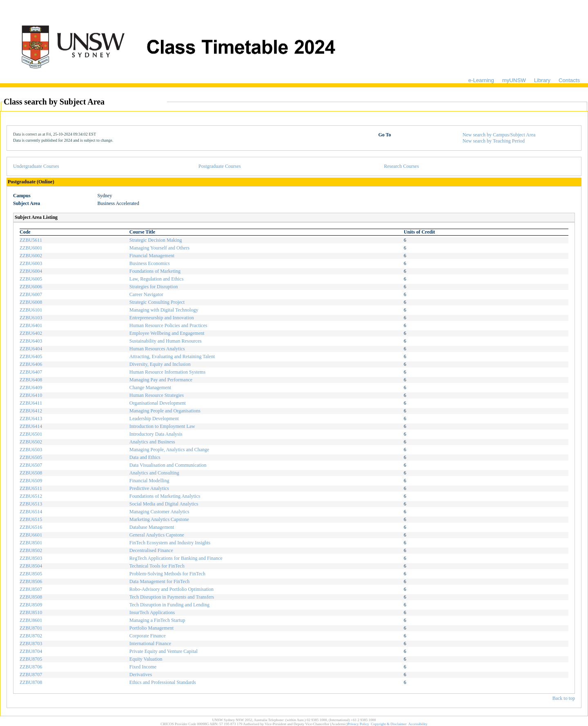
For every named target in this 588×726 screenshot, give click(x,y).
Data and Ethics (145, 457)
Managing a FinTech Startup (157, 620)
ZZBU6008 (31, 302)
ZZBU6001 (31, 248)
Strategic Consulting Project (157, 302)
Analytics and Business (152, 442)
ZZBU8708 (31, 682)
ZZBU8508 (31, 597)
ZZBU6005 (31, 279)
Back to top (564, 698)
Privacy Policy (358, 724)
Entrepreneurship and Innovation (162, 318)
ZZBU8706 (31, 667)
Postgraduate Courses (220, 166)
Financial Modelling (149, 481)
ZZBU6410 (31, 395)
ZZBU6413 (31, 419)
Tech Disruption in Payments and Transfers (172, 597)
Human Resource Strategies (157, 395)
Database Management (152, 527)
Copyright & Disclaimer (389, 724)
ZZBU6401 (31, 325)
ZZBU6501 (31, 434)
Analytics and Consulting (154, 473)
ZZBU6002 (31, 256)
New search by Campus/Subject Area (499, 135)
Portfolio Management (151, 628)
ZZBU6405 (31, 356)
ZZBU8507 (31, 589)
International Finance (150, 644)
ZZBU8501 (31, 543)
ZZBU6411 (31, 403)
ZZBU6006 (31, 287)
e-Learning (481, 80)
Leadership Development (154, 419)
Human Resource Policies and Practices (168, 325)
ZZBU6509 (31, 481)
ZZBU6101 (31, 310)
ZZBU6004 (31, 271)
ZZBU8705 (31, 659)
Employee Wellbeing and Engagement (167, 333)
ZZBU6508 (31, 473)
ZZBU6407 (31, 372)
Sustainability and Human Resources (166, 341)
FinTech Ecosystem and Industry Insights (170, 543)
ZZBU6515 (31, 519)
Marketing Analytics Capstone (159, 519)
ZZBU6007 (31, 294)
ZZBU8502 (31, 550)
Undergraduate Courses (36, 166)
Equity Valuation (146, 659)
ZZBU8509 (31, 605)
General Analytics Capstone (157, 535)
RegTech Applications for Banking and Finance (176, 558)
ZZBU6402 (31, 333)
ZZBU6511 (31, 488)
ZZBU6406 (31, 364)
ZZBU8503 (31, 558)
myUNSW (514, 80)
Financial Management (152, 256)
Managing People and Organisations (165, 411)
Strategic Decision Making (156, 240)
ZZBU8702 (31, 636)
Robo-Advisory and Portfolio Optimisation (171, 589)
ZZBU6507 (31, 465)
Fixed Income (143, 667)
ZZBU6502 (31, 442)
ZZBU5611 (31, 240)
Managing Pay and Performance (161, 380)
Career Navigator (146, 294)
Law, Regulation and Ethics (157, 279)
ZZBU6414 (31, 426)
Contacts (569, 80)
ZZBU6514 (31, 512)
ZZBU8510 (31, 612)
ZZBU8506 (31, 581)
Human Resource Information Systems (167, 372)
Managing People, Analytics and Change (169, 450)
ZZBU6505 (31, 457)
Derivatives (141, 675)
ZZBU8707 (31, 675)
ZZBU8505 (31, 574)
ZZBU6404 (31, 349)
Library (542, 80)
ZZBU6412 (31, 411)
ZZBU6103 (31, 318)
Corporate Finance (148, 636)
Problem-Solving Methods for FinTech (167, 574)
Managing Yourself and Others (159, 248)
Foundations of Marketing (155, 271)
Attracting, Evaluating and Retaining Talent (172, 356)
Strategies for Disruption (154, 287)
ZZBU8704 (31, 651)
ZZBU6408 (31, 380)
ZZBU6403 (31, 341)
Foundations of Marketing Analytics (165, 496)
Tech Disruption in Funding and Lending (169, 605)
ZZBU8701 (31, 628)
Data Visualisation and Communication (168, 465)
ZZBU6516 (31, 527)
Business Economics (150, 263)
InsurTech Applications (152, 612)
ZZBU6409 (31, 387)
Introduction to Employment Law (162, 426)
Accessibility (418, 724)
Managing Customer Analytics (159, 512)
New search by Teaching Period (494, 141)
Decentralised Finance (151, 550)
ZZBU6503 (31, 450)
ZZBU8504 (31, 566)
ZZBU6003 (31, 263)
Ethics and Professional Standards (163, 682)
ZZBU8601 (31, 620)
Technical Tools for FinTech (157, 566)
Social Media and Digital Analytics (164, 504)
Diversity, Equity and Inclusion (160, 364)
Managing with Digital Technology (164, 310)
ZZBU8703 (31, 644)
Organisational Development (158, 403)
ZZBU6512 (31, 496)
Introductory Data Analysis (156, 434)
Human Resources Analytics (157, 349)
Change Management (150, 387)
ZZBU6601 (31, 535)
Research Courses (401, 166)
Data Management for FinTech (159, 581)
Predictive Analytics (149, 488)
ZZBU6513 (31, 504)
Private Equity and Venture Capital (164, 651)
